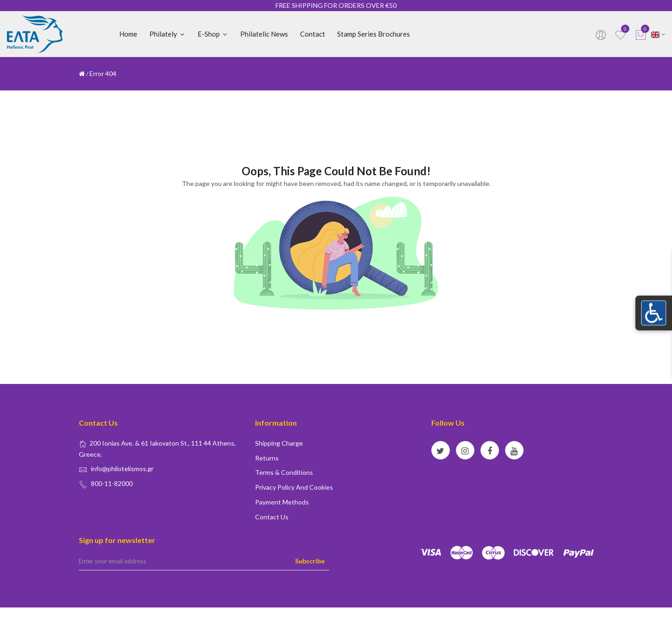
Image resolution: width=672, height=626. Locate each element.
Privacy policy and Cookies (294, 487)
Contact (313, 34)
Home (128, 34)
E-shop (213, 34)
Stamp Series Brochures (374, 34)
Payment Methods (282, 502)
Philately (167, 34)
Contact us (272, 517)
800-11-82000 (112, 483)
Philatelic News (264, 34)
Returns (267, 458)
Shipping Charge (279, 443)
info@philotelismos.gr (122, 469)
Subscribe (310, 561)
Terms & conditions (284, 472)
